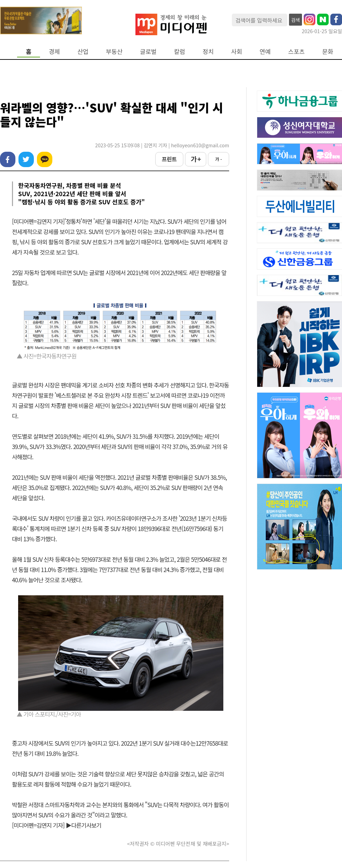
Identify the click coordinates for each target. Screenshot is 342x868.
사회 (237, 51)
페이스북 (8, 159)
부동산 (114, 51)
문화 (328, 51)
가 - (219, 159)
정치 (208, 51)
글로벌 (148, 51)
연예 (265, 51)
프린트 (169, 159)
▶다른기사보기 (83, 825)
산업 (83, 51)
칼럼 (180, 51)
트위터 (26, 159)
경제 (54, 51)
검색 (295, 20)
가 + (196, 159)
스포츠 (297, 51)
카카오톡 (45, 159)
